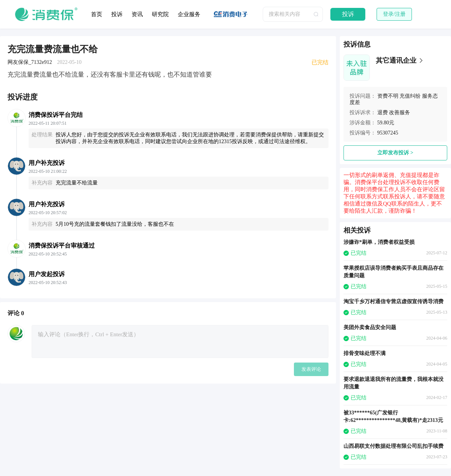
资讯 (137, 14)
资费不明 (388, 96)
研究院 (160, 14)
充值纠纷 (410, 96)
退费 (383, 113)
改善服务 (400, 113)
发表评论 (311, 369)
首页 (97, 14)
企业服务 (189, 14)
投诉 (117, 14)
